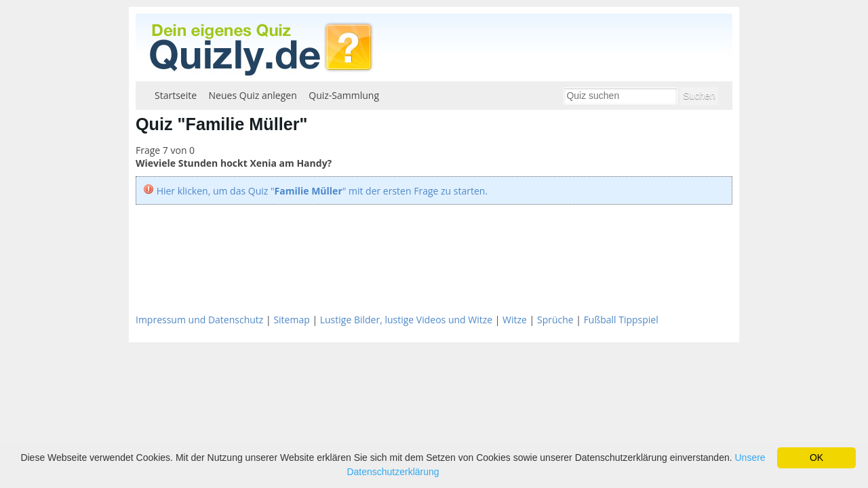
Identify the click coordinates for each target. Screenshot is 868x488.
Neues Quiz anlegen (253, 95)
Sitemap (291, 320)
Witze (515, 320)
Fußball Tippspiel (621, 320)
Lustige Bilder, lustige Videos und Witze (406, 320)
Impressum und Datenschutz (199, 320)
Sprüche (555, 320)
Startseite (176, 95)
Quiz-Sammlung (344, 95)
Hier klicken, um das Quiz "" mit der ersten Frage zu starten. (322, 191)
